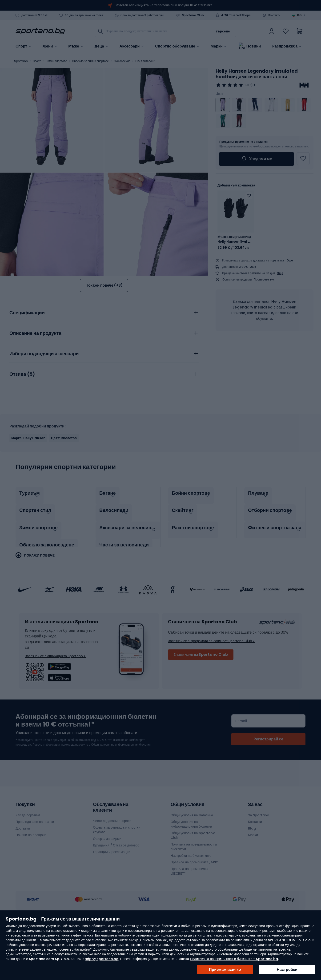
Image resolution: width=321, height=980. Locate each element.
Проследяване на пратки (35, 866)
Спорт (37, 61)
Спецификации (27, 362)
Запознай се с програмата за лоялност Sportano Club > (211, 685)
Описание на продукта (35, 382)
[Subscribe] (268, 783)
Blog (252, 872)
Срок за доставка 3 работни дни (142, 15)
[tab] (104, 360)
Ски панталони (145, 61)
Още (290, 260)
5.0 (247, 85)
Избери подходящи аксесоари (44, 403)
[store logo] (40, 31)
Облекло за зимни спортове (90, 61)
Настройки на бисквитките (191, 900)
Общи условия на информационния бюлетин (191, 868)
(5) (253, 85)
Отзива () (22, 423)
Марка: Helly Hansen (28, 487)
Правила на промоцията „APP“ (195, 906)
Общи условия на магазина (192, 859)
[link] (272, 31)
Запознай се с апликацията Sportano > (55, 700)
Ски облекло (122, 61)
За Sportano (259, 859)
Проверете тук (264, 280)
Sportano (21, 61)
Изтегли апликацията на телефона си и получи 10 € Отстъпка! (165, 5)
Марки (217, 46)
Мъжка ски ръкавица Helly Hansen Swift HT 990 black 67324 (234, 239)
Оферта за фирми (107, 883)
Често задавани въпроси (112, 865)
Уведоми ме (256, 159)
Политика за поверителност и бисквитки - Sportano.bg (234, 959)
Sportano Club (193, 15)
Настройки (287, 970)
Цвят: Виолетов (64, 487)
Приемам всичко (225, 970)
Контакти (274, 15)
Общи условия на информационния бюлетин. (121, 788)
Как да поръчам (28, 859)
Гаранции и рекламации (112, 896)
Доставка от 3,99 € (34, 15)
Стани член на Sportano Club (201, 698)
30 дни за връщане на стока (84, 15)
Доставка (23, 872)
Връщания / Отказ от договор (116, 889)
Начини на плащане (31, 879)
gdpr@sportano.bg (102, 959)
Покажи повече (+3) (104, 285)
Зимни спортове (56, 61)
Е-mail (241, 765)
